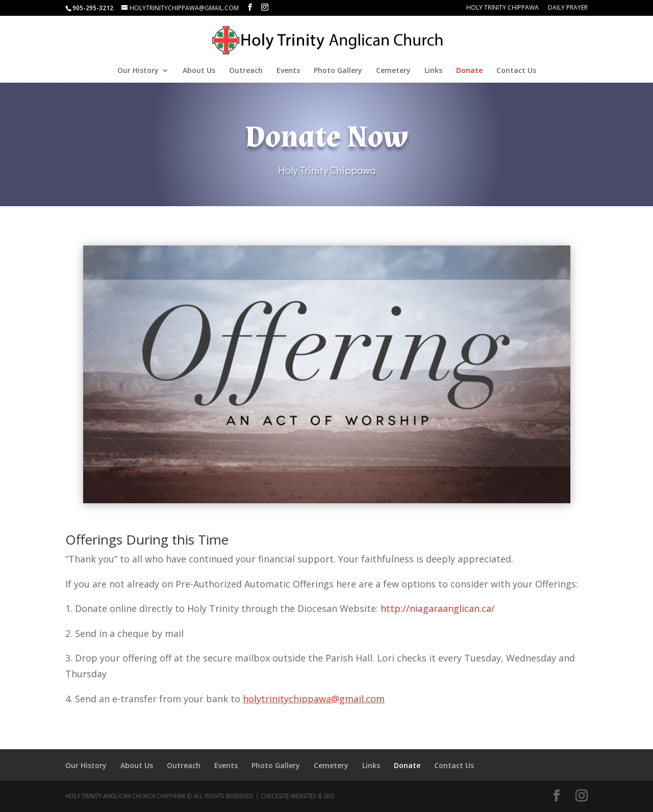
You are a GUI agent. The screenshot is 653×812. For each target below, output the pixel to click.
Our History (138, 71)
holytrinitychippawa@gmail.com (314, 699)
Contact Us (516, 71)
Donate (469, 71)
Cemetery (393, 71)
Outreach (246, 71)
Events (288, 71)
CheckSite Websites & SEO (297, 796)
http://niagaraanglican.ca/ (438, 608)
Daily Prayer (568, 8)
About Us (199, 71)
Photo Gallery (338, 71)
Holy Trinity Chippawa (503, 8)
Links (433, 71)
